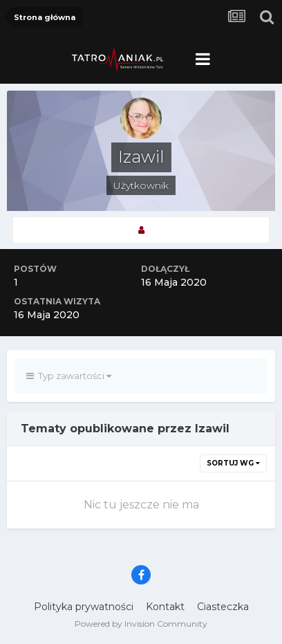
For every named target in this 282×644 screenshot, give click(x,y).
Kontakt (165, 607)
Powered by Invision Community (141, 624)
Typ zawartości (69, 376)
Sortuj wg (233, 463)
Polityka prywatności (84, 607)
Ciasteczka (223, 607)
